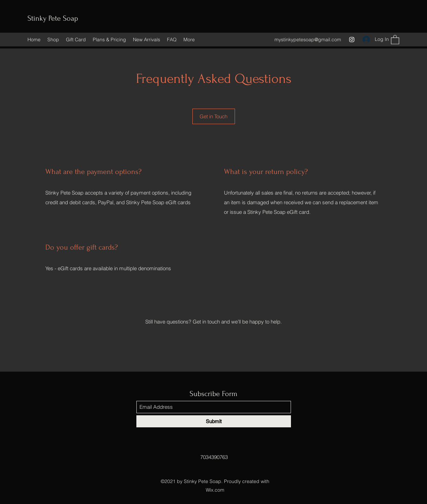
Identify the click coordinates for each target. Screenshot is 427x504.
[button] (395, 39)
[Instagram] (352, 40)
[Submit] (214, 421)
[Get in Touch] (214, 116)
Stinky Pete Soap (53, 18)
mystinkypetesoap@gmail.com (308, 40)
